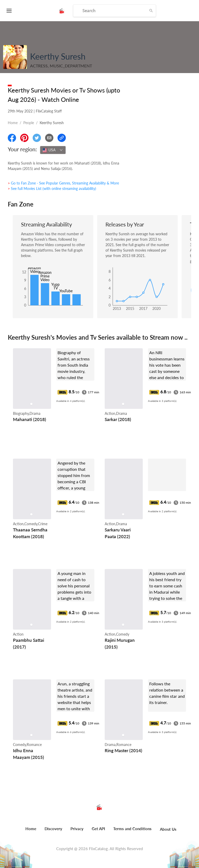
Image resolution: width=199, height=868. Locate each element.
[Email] (49, 138)
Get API (98, 829)
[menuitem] (31, 831)
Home (13, 123)
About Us (168, 829)
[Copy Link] (62, 138)
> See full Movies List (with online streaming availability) (52, 188)
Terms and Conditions (132, 829)
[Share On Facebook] (12, 138)
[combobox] (53, 150)
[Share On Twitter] (37, 138)
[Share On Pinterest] (24, 138)
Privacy (77, 829)
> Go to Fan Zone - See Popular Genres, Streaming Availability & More (63, 183)
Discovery (53, 829)
